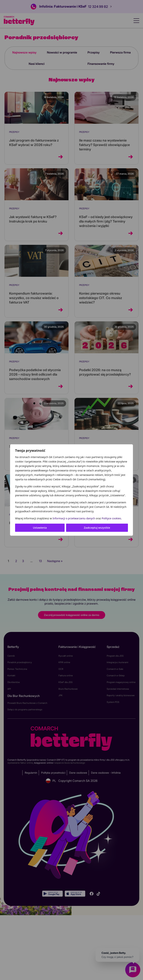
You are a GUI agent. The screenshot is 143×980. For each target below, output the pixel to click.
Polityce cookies (111, 518)
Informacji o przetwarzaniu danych (74, 518)
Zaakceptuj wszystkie (97, 528)
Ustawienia (40, 528)
